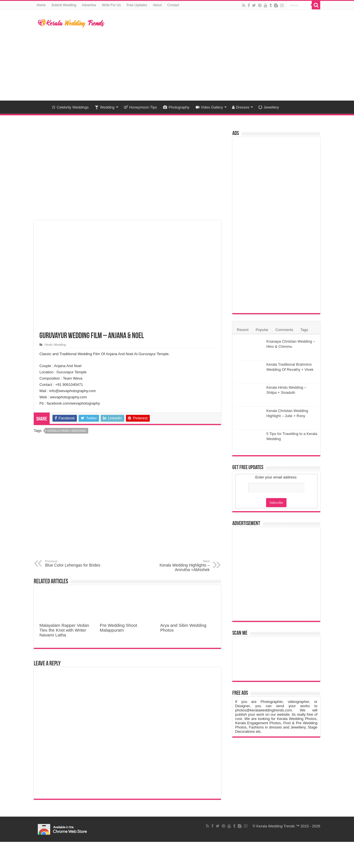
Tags (304, 330)
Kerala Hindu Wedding (67, 431)
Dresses (241, 107)
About (157, 5)
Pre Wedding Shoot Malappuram (119, 628)
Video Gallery (209, 107)
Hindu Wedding (55, 345)
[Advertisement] (213, 55)
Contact (173, 5)
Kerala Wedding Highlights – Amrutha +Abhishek (181, 566)
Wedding (105, 107)
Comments (284, 330)
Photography (176, 107)
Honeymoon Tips (140, 107)
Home (41, 5)
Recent (243, 330)
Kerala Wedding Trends (276, 826)
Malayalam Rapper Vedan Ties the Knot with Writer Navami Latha (64, 630)
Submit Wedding (64, 5)
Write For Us (111, 5)
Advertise (89, 5)
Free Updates (137, 5)
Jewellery (269, 107)
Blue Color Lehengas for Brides (74, 563)
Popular (262, 330)
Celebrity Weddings (70, 107)
